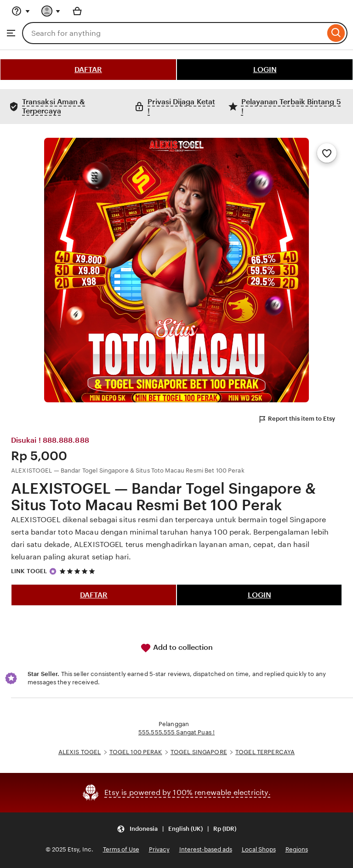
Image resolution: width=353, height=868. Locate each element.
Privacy (159, 849)
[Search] (336, 33)
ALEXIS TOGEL (80, 752)
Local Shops (259, 849)
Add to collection (176, 648)
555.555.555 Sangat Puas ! (176, 732)
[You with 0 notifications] (51, 11)
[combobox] (174, 33)
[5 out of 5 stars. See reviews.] (79, 571)
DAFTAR (88, 70)
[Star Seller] (53, 571)
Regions (297, 849)
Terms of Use (121, 849)
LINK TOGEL (29, 571)
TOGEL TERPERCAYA (265, 752)
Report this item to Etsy (296, 419)
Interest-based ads (206, 849)
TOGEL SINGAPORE (199, 752)
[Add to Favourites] (327, 153)
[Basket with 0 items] (77, 11)
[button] (176, 829)
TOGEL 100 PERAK (136, 752)
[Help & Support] (21, 11)
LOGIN (265, 70)
